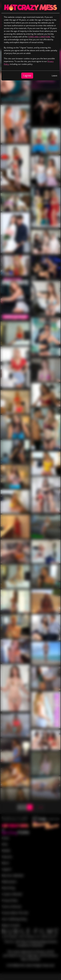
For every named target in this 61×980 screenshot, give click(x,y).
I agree (27, 76)
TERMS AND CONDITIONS (39, 37)
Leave (54, 76)
